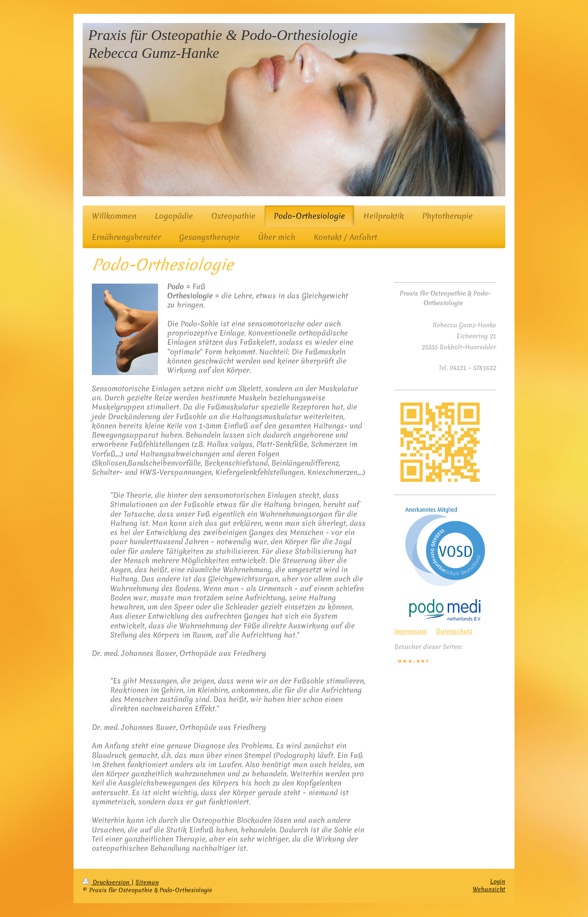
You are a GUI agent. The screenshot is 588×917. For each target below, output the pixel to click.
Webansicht (489, 889)
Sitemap (147, 882)
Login (498, 881)
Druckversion (107, 882)
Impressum (410, 631)
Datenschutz (454, 631)
